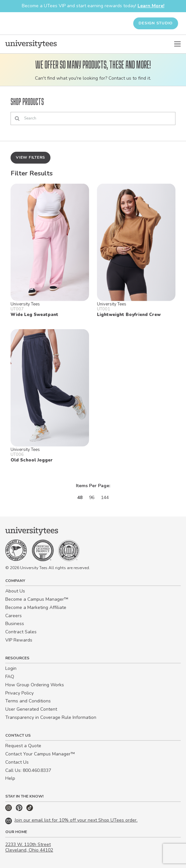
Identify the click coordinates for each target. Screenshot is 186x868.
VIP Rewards (19, 640)
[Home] (31, 44)
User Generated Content (31, 709)
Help (10, 778)
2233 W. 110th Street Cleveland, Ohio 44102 (29, 847)
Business (15, 624)
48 (80, 498)
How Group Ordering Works (35, 685)
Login (11, 668)
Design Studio (156, 23)
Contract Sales (21, 632)
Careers (14, 616)
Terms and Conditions (28, 701)
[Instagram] (9, 810)
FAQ (10, 677)
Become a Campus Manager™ (37, 599)
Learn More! (151, 6)
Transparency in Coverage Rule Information (51, 717)
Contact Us (17, 762)
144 (105, 498)
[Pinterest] (20, 810)
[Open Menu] (177, 44)
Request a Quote (23, 746)
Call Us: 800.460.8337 (28, 770)
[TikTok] (30, 810)
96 (92, 498)
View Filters (31, 157)
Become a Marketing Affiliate (36, 607)
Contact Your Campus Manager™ (40, 754)
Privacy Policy (19, 693)
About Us (15, 591)
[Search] (93, 118)
